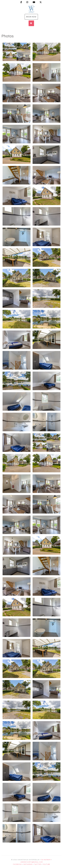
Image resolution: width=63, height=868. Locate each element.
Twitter (37, 864)
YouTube (46, 864)
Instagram (28, 864)
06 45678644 (46, 860)
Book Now (31, 17)
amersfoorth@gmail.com (32, 862)
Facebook (17, 864)
